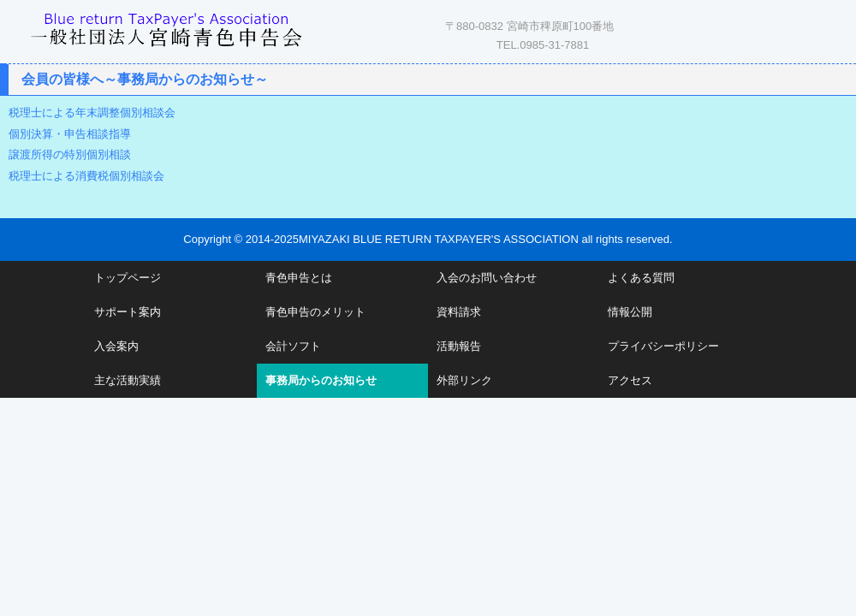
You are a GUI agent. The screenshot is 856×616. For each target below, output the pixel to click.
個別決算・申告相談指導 (70, 134)
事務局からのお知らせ (321, 380)
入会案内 (116, 346)
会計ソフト (293, 346)
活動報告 (459, 346)
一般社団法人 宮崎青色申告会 (167, 28)
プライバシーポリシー (663, 346)
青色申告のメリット (315, 312)
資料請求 (459, 312)
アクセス (630, 380)
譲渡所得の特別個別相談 (70, 154)
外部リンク (464, 380)
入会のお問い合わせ (487, 278)
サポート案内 (128, 312)
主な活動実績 (128, 380)
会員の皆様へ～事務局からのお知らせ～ (145, 79)
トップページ (128, 278)
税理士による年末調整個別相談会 (92, 113)
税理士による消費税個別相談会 (86, 176)
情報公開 (630, 312)
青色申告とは (299, 278)
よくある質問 (641, 278)
